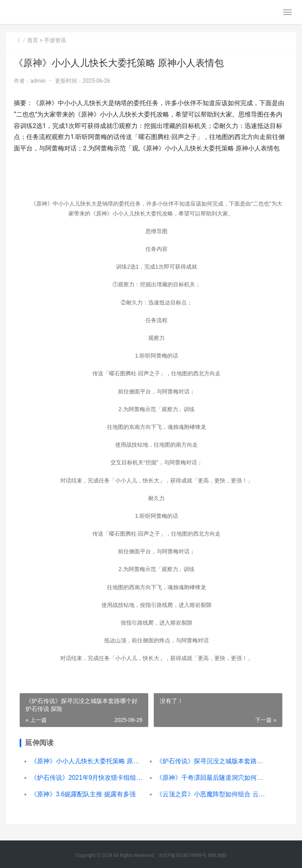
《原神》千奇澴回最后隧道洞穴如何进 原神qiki (213, 778)
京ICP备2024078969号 (182, 855)
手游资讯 (55, 40)
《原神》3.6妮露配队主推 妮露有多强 (83, 794)
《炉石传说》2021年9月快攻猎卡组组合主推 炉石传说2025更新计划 (87, 778)
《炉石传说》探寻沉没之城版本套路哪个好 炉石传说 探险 (213, 761)
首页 (33, 40)
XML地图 (217, 855)
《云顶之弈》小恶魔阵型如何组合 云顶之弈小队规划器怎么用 (213, 794)
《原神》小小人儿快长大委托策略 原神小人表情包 (87, 761)
